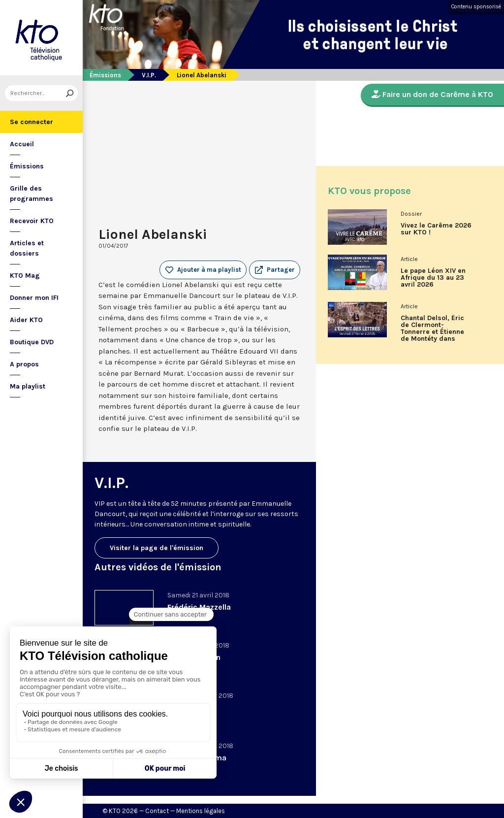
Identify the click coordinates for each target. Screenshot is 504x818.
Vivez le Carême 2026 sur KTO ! (436, 229)
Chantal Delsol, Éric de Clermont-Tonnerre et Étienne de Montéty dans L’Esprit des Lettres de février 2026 (433, 332)
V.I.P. (149, 75)
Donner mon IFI (34, 298)
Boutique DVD (32, 342)
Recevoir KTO (32, 221)
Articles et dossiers (27, 248)
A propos (24, 364)
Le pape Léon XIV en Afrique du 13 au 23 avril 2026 (433, 278)
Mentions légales (201, 811)
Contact (157, 811)
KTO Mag (25, 276)
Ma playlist (28, 386)
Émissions (27, 166)
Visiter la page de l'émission (157, 548)
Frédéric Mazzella (199, 607)
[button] (275, 270)
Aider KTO (26, 320)
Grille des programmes (31, 194)
